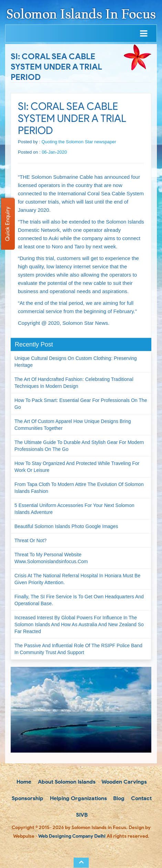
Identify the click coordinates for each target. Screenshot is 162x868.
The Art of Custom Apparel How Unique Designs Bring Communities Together (73, 425)
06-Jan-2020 (54, 152)
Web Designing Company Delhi (72, 836)
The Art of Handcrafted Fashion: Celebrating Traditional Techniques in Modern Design (74, 383)
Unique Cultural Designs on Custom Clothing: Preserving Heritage (76, 362)
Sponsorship (27, 798)
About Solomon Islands (66, 782)
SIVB (81, 815)
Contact (141, 798)
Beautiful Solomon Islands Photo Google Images (66, 526)
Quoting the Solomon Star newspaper (79, 142)
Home (23, 782)
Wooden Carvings (124, 782)
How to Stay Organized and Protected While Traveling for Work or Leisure (77, 467)
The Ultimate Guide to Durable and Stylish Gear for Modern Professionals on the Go (79, 446)
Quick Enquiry (7, 224)
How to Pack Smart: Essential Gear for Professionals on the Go (81, 404)
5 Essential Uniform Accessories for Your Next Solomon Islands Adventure (74, 509)
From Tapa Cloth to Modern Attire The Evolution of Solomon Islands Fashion (79, 488)
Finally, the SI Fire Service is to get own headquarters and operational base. (79, 600)
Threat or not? (30, 540)
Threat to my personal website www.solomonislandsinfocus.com (51, 558)
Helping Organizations (78, 798)
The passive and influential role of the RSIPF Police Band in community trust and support (78, 649)
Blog (118, 798)
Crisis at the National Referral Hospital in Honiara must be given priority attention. (77, 579)
